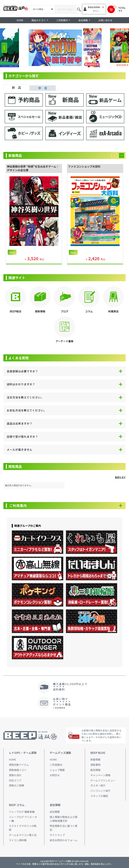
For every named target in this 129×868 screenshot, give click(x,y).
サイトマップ (57, 835)
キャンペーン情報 (100, 775)
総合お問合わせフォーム (64, 840)
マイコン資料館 (18, 840)
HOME (20, 20)
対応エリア (15, 780)
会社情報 (55, 805)
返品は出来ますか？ (20, 423)
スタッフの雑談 (99, 796)
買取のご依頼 (16, 785)
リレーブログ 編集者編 (22, 812)
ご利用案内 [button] (62, 20)
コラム (89, 311)
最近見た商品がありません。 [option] (19, 485)
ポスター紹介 (98, 785)
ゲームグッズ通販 (60, 753)
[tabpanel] (64, 118)
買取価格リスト (18, 770)
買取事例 (95, 765)
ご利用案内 (18, 506)
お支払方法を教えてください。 (27, 410)
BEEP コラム (17, 805)
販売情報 (95, 770)
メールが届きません (20, 449)
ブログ (64, 311)
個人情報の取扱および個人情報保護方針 (64, 819)
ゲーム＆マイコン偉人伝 (23, 835)
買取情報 (40, 311)
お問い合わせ (105, 20)
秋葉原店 (113, 311)
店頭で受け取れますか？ (22, 437)
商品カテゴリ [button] (39, 20)
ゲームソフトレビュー (103, 780)
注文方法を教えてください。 (25, 397)
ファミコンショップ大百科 (84, 166)
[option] (64, 48)
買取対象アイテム (19, 765)
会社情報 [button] (83, 20)
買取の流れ (15, 775)
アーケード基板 (65, 341)
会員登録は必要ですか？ (22, 371)
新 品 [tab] (16, 87)
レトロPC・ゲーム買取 (23, 753)
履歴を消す (120, 477)
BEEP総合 (16, 311)
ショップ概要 (57, 770)
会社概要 (55, 812)
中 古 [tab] (43, 88)
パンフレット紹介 (100, 791)
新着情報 (95, 759)
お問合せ (55, 775)
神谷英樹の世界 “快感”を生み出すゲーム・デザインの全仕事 (33, 168)
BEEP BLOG (98, 753)
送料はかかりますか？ (21, 384)
